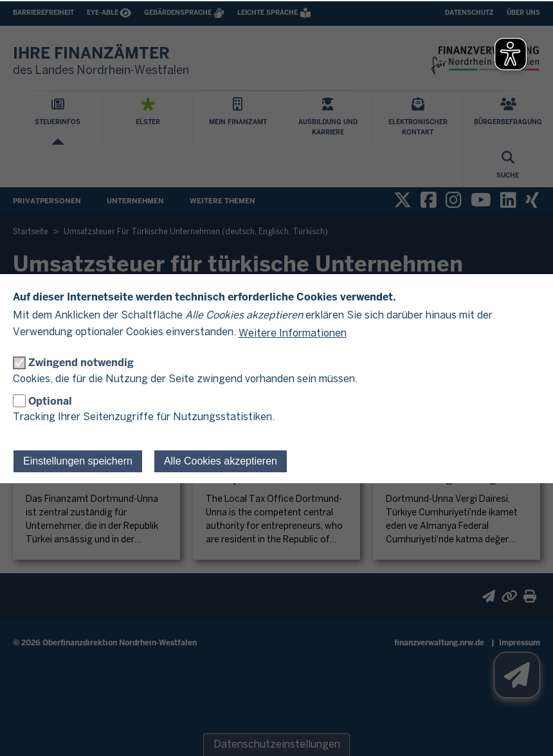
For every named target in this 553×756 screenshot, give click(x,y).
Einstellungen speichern (78, 461)
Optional (50, 401)
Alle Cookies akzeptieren (221, 461)
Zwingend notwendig (81, 363)
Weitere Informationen (293, 334)
